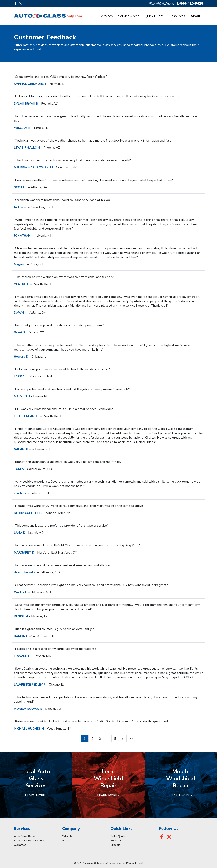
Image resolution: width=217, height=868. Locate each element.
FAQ (65, 841)
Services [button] (106, 16)
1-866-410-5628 (190, 3)
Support (115, 845)
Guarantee (20, 845)
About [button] (195, 16)
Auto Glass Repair (25, 836)
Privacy (130, 863)
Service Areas (129, 16)
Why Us (67, 836)
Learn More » (36, 795)
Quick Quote (154, 16)
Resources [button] (177, 16)
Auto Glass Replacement (29, 841)
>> (131, 739)
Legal (140, 863)
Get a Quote (118, 836)
